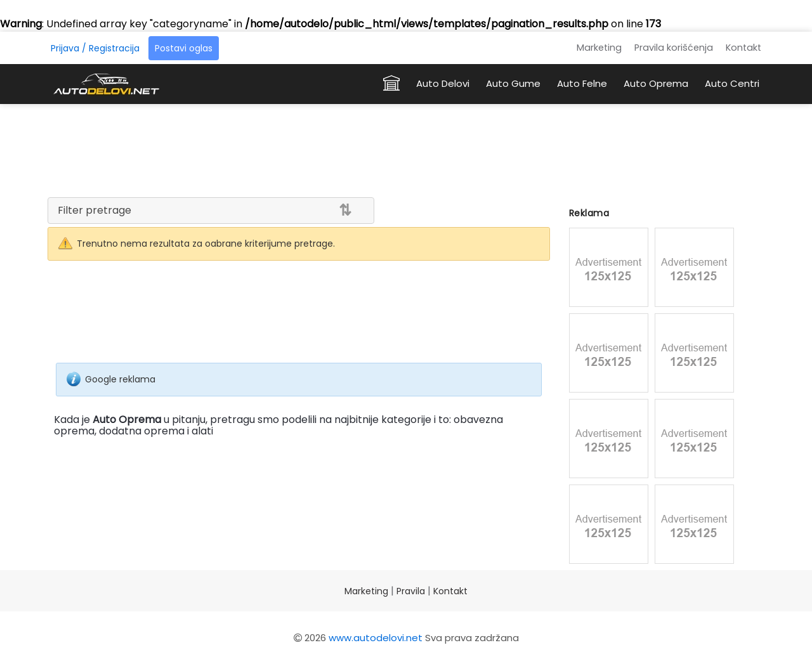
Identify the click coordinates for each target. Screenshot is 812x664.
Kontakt (743, 48)
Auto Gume (513, 83)
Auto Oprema (656, 83)
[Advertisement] (406, 148)
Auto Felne (582, 83)
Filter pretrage (95, 210)
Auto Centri (732, 83)
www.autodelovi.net (376, 638)
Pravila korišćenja (674, 48)
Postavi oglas (184, 48)
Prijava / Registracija (95, 48)
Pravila (411, 591)
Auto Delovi (443, 83)
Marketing (599, 48)
